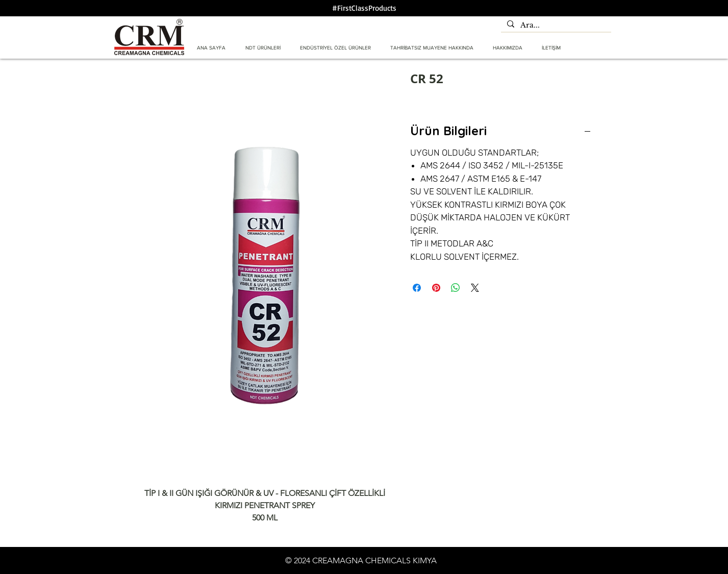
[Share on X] (475, 288)
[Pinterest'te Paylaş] (436, 288)
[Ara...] (555, 26)
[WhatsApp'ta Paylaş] (456, 288)
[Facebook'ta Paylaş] (417, 288)
